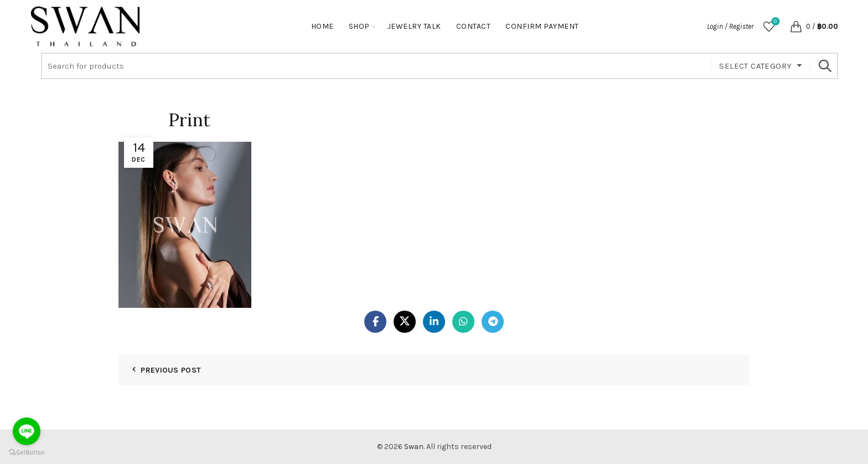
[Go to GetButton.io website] (27, 453)
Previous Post (171, 370)
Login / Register (730, 26)
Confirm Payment (542, 26)
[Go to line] (27, 431)
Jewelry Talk (414, 26)
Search (824, 66)
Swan (414, 447)
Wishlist (774, 22)
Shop (359, 26)
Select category (755, 66)
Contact (474, 26)
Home (322, 26)
